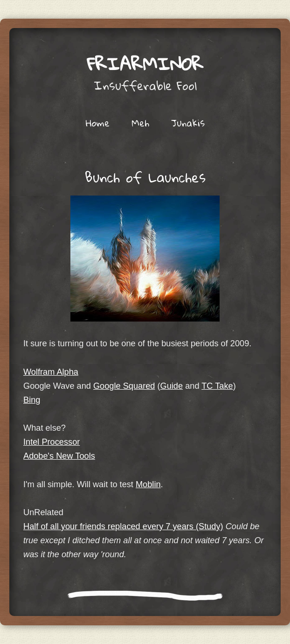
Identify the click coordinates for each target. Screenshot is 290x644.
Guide (172, 386)
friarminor (145, 63)
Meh (140, 123)
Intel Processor (52, 442)
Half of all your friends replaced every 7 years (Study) (123, 526)
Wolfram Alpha (51, 372)
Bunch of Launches (145, 177)
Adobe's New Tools (59, 456)
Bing (32, 400)
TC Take (217, 386)
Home (98, 123)
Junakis (188, 123)
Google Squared (124, 386)
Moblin (148, 484)
